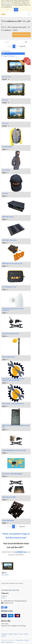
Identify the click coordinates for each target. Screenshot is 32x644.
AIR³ (3, 54)
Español (3, 636)
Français (16, 634)
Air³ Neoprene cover (9, 287)
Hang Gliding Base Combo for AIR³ (14, 450)
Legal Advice (10, 642)
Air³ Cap (5, 193)
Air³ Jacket (6, 170)
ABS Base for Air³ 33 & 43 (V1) (12, 264)
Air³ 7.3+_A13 (6, 77)
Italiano (26, 634)
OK (16, 10)
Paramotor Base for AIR (10, 334)
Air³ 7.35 (5, 100)
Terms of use (20, 640)
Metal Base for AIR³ (9, 497)
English (10, 634)
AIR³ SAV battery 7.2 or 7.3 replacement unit (16, 426)
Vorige (10, 46)
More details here (21, 35)
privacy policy (7, 3)
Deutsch (21, 634)
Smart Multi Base (8, 520)
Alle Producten (6, 51)
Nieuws (3, 598)
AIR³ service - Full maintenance (13, 404)
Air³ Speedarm (7, 147)
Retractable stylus (9, 357)
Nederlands (4, 634)
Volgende (22, 46)
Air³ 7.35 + (5, 123)
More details (5, 575)
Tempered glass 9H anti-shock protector (13, 309)
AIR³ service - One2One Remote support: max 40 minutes (13, 380)
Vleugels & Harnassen (9, 56)
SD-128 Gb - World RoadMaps (12, 474)
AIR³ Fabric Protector (10, 240)
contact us (21, 552)
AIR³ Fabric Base (8, 217)
